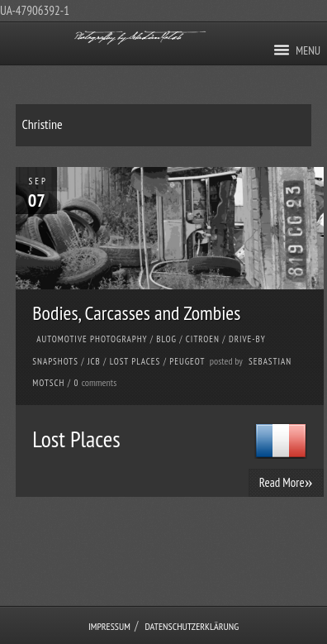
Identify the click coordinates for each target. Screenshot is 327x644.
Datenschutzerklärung (192, 626)
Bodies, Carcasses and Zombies (136, 313)
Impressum (109, 626)
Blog (166, 339)
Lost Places (135, 361)
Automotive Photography (92, 339)
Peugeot (187, 361)
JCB (94, 361)
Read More (286, 482)
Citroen (203, 339)
